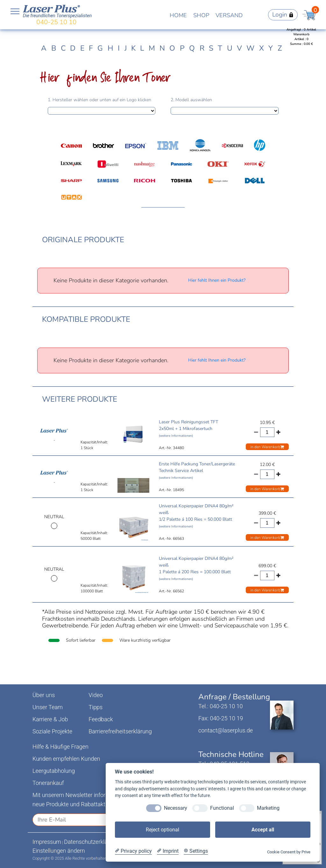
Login (283, 15)
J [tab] (126, 48)
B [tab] (54, 48)
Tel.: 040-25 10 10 (220, 706)
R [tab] (202, 48)
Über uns (44, 695)
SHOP (201, 15)
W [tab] (250, 48)
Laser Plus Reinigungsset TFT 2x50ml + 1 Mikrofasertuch (188, 428)
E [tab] (82, 48)
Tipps (96, 707)
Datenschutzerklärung (92, 842)
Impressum (47, 842)
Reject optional (163, 830)
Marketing (268, 808)
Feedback (101, 719)
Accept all (263, 830)
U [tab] (230, 48)
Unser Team (48, 707)
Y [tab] (271, 48)
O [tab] (172, 48)
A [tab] (44, 48)
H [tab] (110, 48)
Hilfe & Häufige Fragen (60, 747)
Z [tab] (280, 48)
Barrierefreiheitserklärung (120, 731)
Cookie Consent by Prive (289, 852)
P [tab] (182, 48)
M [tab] (152, 48)
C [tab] (63, 48)
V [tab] (239, 48)
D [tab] (73, 48)
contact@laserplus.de (226, 730)
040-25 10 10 (56, 22)
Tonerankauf (48, 783)
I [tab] (119, 48)
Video (96, 695)
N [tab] (162, 48)
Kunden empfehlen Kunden (66, 759)
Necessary (176, 808)
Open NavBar (15, 11)
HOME (178, 15)
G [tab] (100, 48)
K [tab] (133, 48)
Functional (222, 808)
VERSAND (229, 15)
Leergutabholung (54, 771)
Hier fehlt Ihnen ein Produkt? (217, 280)
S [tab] (211, 48)
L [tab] (142, 48)
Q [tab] (192, 48)
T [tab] (220, 48)
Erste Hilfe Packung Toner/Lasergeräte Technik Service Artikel (197, 470)
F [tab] (91, 48)
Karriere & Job (50, 719)
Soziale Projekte (52, 731)
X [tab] (262, 48)
